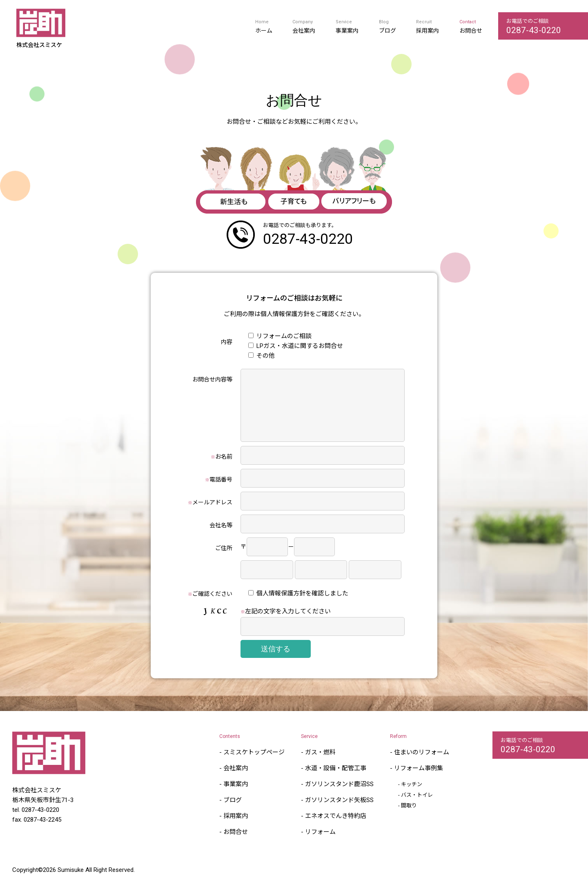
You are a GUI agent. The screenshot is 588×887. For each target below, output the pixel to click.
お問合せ (471, 31)
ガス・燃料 (320, 764)
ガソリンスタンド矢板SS (339, 812)
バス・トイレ (417, 807)
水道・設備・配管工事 (336, 780)
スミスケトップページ (254, 764)
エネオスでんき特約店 (336, 828)
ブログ (388, 31)
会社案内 (304, 31)
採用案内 (428, 31)
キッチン (412, 797)
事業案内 (347, 31)
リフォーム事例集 (419, 780)
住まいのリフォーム (422, 764)
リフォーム (320, 844)
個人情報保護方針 (285, 314)
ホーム (264, 31)
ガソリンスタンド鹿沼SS (339, 796)
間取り (409, 818)
